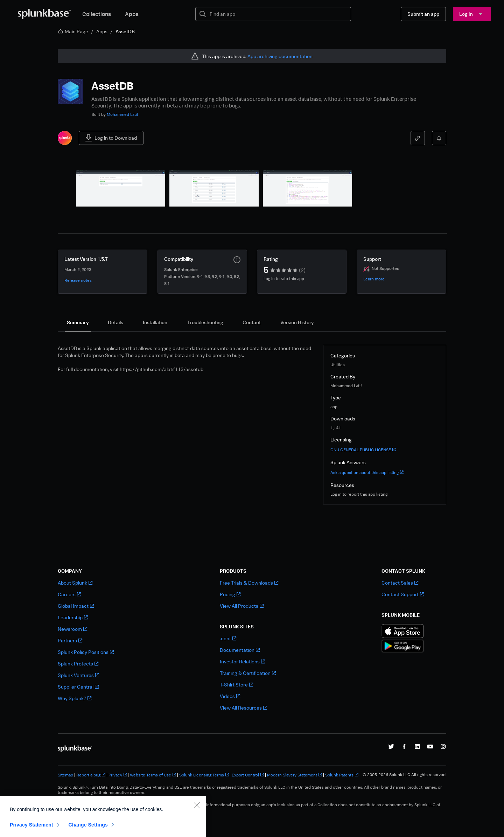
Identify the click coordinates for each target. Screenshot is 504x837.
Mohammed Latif (122, 114)
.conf (228, 638)
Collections (97, 14)
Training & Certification (248, 673)
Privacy (118, 775)
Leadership (73, 617)
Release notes (78, 280)
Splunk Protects (78, 664)
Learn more (374, 279)
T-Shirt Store (236, 685)
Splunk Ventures (78, 675)
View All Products (242, 606)
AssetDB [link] (125, 31)
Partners (70, 640)
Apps (132, 14)
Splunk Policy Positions (86, 652)
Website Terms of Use (153, 775)
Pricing (230, 594)
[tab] (78, 322)
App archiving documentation (280, 56)
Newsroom (72, 629)
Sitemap (65, 775)
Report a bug (91, 775)
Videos (230, 696)
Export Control (248, 775)
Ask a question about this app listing (367, 472)
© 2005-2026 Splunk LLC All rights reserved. (404, 775)
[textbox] (278, 14)
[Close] (197, 826)
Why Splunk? (75, 698)
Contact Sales (400, 583)
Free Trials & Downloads (249, 583)
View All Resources (243, 708)
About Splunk (75, 583)
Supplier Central (78, 687)
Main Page (73, 31)
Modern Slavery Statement (295, 775)
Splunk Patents (342, 775)
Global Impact (76, 606)
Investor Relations (242, 661)
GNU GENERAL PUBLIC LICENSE (363, 450)
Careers (69, 594)
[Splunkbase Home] (44, 14)
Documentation (240, 650)
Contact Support (403, 594)
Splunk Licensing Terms (204, 775)
